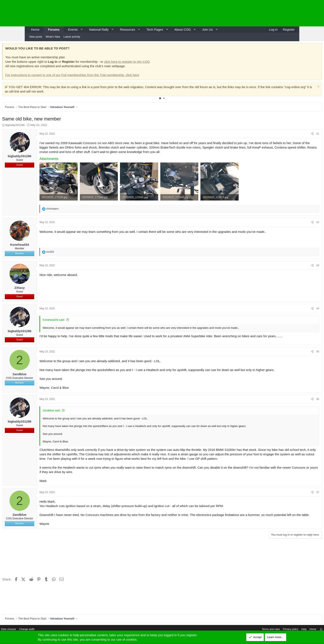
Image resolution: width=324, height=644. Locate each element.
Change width (57, 630)
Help (275, 630)
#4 (292, 308)
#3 (292, 265)
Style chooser (37, 630)
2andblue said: (77, 414)
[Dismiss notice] (292, 88)
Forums (54, 29)
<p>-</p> (261, 13)
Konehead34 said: (80, 319)
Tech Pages (155, 29)
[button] (81, 29)
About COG (183, 29)
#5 (292, 351)
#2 (292, 221)
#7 (292, 501)
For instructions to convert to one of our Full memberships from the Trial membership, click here (98, 76)
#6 (292, 403)
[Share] (287, 135)
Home (35, 29)
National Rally (99, 29)
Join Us (207, 29)
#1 (292, 135)
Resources (128, 29)
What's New (53, 37)
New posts (36, 37)
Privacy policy (261, 630)
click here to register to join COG (153, 63)
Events (73, 29)
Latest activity (72, 37)
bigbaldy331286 (41, 126)
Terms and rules (240, 630)
